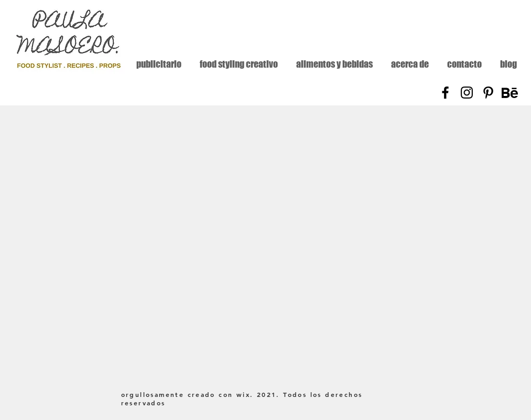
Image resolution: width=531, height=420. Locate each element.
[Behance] (510, 93)
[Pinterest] (488, 93)
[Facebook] (445, 93)
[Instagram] (467, 93)
